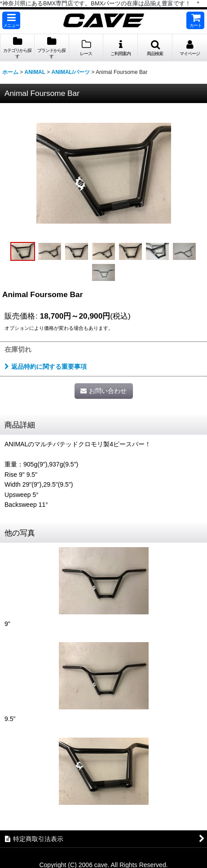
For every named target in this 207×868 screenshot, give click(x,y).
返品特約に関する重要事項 (46, 367)
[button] (11, 20)
